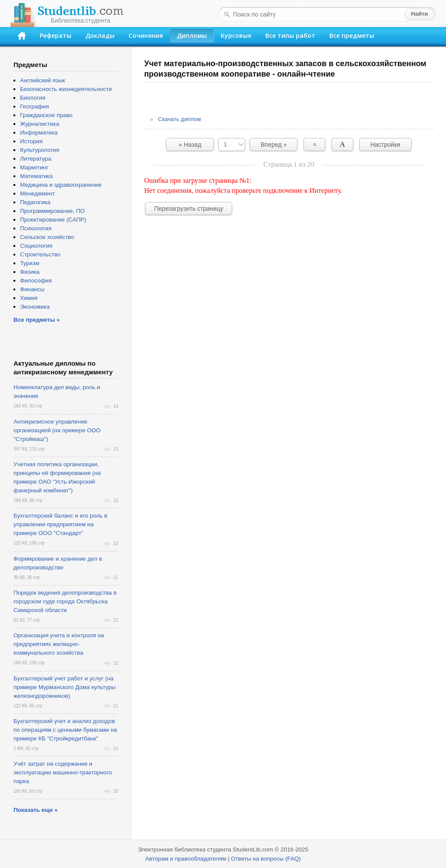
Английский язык (42, 80)
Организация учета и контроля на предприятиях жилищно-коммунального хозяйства (59, 644)
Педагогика (35, 202)
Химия (29, 298)
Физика (30, 272)
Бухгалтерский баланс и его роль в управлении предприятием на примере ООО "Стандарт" (60, 524)
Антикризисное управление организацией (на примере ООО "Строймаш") (57, 430)
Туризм (30, 263)
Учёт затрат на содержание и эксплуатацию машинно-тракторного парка (63, 772)
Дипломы (192, 35)
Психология (36, 228)
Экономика (35, 307)
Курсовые (236, 35)
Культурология (40, 150)
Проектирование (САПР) (53, 220)
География (34, 106)
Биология (33, 98)
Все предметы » (37, 320)
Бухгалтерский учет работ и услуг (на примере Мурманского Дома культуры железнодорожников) (65, 687)
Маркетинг (34, 167)
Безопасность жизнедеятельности (66, 89)
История (31, 141)
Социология (36, 246)
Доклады (100, 35)
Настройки (385, 145)
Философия (36, 281)
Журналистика (40, 124)
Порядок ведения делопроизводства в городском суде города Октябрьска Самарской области (65, 601)
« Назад (190, 145)
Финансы (32, 289)
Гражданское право (46, 115)
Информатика (39, 133)
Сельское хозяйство (47, 237)
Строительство (40, 254)
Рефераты (56, 35)
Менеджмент (37, 193)
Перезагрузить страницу (189, 209)
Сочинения (146, 35)
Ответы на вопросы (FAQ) (266, 859)
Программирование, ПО (52, 211)
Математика (36, 176)
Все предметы (352, 35)
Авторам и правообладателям (186, 859)
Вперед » (274, 145)
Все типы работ (290, 35)
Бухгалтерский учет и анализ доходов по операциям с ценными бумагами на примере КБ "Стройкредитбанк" (65, 730)
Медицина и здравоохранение (61, 185)
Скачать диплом (179, 119)
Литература (36, 159)
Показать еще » (35, 810)
